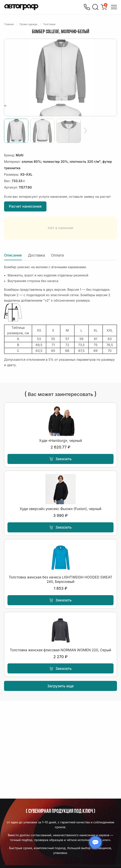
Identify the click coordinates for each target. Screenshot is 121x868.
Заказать (60, 459)
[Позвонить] (87, 7)
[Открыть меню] (114, 7)
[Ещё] (85, 131)
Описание (13, 255)
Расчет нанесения (25, 206)
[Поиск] (95, 7)
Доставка (36, 255)
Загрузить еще (60, 686)
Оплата (57, 255)
